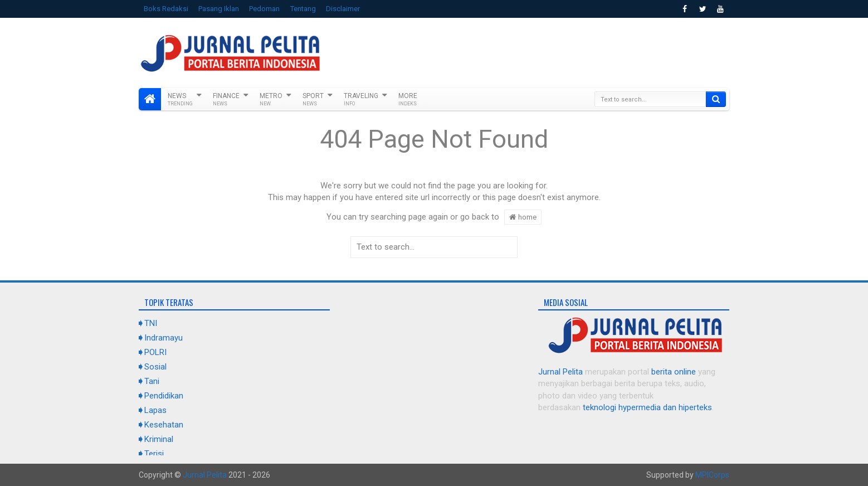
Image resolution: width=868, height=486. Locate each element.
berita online (674, 372)
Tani (152, 381)
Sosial (155, 367)
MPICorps (712, 475)
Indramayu (164, 338)
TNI (151, 323)
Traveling (361, 99)
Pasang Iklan (219, 9)
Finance (226, 99)
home (523, 217)
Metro (271, 99)
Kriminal (159, 439)
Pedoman (264, 9)
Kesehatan (164, 425)
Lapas (155, 410)
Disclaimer (343, 9)
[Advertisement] (526, 51)
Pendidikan (164, 396)
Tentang (303, 9)
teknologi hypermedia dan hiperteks (647, 407)
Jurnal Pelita (560, 372)
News (180, 99)
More (408, 99)
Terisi (154, 454)
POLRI (155, 352)
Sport (313, 99)
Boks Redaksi (166, 9)
